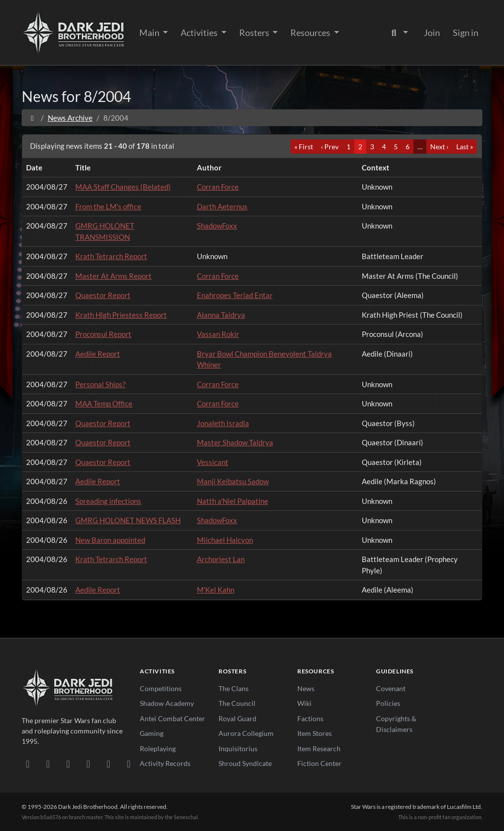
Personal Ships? (100, 384)
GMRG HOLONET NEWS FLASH (128, 520)
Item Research (319, 748)
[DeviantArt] (48, 764)
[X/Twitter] (109, 764)
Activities (200, 33)
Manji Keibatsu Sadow (233, 481)
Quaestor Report (103, 295)
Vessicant (213, 462)
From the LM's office (108, 206)
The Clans (234, 688)
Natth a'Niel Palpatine (233, 501)
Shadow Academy (167, 703)
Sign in (466, 33)
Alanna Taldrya (221, 315)
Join (432, 33)
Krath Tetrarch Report (111, 256)
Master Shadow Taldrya (235, 442)
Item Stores (315, 733)
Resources (311, 33)
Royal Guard (237, 718)
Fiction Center (319, 763)
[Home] (32, 118)
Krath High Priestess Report (121, 315)
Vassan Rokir (218, 334)
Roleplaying (158, 748)
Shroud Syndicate (245, 763)
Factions (310, 718)
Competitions (161, 688)
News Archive (70, 118)
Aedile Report (98, 354)
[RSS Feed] (129, 764)
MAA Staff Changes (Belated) (123, 187)
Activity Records (165, 763)
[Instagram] (88, 764)
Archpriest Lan (221, 559)
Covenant (391, 688)
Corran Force (218, 187)
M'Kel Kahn (216, 590)
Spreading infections (108, 501)
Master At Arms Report (113, 276)
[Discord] (28, 764)
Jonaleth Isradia (223, 423)
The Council (237, 703)
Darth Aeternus (222, 206)
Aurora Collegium (246, 733)
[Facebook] (68, 764)
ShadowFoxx (217, 226)
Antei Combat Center (173, 718)
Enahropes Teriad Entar (235, 295)
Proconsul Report (103, 334)
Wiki (304, 703)
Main (150, 33)
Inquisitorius (238, 748)
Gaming (152, 733)
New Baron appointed (110, 540)
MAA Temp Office (104, 403)
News (306, 688)
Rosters (255, 33)
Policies (388, 703)
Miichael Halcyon (225, 540)
